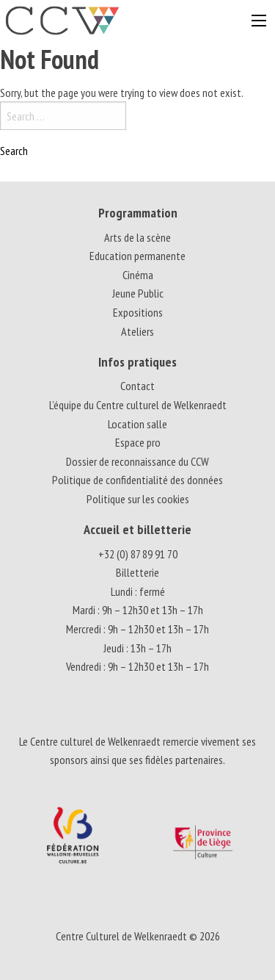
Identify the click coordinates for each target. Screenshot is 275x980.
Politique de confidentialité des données (137, 480)
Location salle (137, 424)
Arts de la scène (137, 237)
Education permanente (137, 256)
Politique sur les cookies (138, 499)
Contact (137, 386)
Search (14, 151)
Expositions (138, 312)
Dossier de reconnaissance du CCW (137, 461)
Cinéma (138, 275)
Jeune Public (138, 293)
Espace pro (138, 442)
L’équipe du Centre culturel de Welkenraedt (138, 405)
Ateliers (137, 331)
